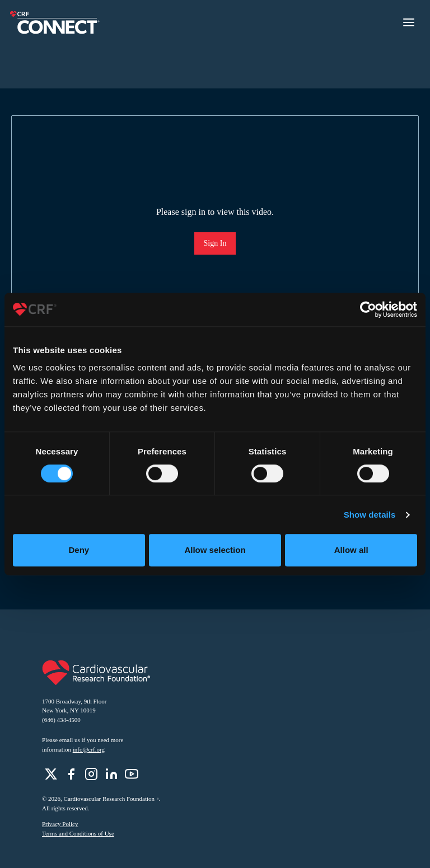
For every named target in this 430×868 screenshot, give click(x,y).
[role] (51, 774)
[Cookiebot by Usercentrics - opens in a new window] (368, 309)
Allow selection (215, 550)
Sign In (215, 243)
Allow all (351, 550)
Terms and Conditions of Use (78, 833)
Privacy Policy (60, 824)
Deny (79, 550)
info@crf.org (89, 749)
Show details (370, 515)
